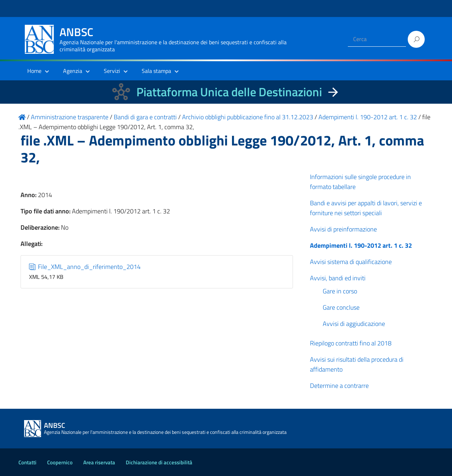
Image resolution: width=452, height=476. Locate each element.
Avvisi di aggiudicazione (354, 324)
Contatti (27, 462)
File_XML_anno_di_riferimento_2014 (85, 267)
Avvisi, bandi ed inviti (338, 278)
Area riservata (99, 462)
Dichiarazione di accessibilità (159, 462)
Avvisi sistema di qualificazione (351, 262)
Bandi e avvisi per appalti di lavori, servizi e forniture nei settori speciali (366, 208)
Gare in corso (340, 291)
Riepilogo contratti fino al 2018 (351, 343)
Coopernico (60, 462)
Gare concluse (341, 307)
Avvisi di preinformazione (343, 229)
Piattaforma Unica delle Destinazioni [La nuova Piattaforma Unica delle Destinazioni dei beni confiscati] (229, 92)
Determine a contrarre (339, 386)
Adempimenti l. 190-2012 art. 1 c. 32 (361, 245)
